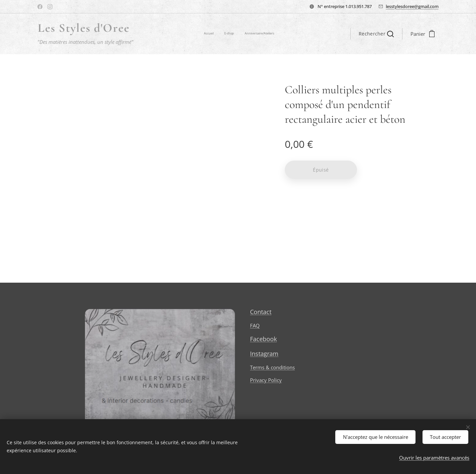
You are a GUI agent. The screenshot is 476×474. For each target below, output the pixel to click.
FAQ (255, 326)
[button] (376, 34)
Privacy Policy (266, 380)
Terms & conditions (272, 367)
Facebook (263, 339)
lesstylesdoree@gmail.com (412, 6)
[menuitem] (255, 34)
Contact (261, 312)
